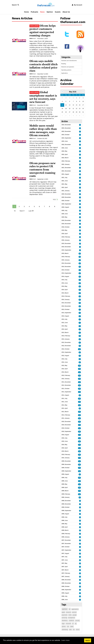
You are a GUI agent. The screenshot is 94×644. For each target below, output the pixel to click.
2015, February (66, 257)
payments (65, 615)
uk (70, 609)
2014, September (66, 273)
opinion (65, 609)
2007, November (66, 544)
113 (79, 376)
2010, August (65, 435)
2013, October (66, 309)
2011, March (65, 412)
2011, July (64, 398)
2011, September (66, 392)
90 (80, 395)
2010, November (66, 425)
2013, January (66, 339)
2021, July (64, 178)
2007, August (65, 553)
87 (80, 346)
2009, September (66, 471)
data (70, 630)
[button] (16, 5)
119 (79, 392)
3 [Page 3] (24, 206)
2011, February (66, 415)
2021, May (64, 184)
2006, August (65, 593)
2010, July (64, 438)
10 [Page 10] (15, 211)
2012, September (66, 352)
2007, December (66, 540)
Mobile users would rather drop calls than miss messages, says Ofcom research (43, 130)
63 (80, 293)
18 (80, 257)
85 (80, 300)
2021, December (66, 168)
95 (80, 339)
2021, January (66, 191)
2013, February (66, 336)
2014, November (66, 267)
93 (80, 474)
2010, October (66, 428)
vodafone (71, 621)
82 (80, 408)
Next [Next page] (21, 211)
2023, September (66, 138)
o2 (73, 624)
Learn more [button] (65, 640)
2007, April (65, 567)
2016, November (66, 224)
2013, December (66, 303)
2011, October (66, 389)
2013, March (65, 333)
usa (68, 626)
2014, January (66, 300)
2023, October (66, 135)
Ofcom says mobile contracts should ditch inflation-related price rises (44, 66)
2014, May (64, 286)
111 (79, 435)
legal (63, 624)
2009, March (65, 491)
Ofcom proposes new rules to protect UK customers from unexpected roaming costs (42, 170)
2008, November (66, 504)
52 (80, 286)
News (42, 12)
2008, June (65, 520)
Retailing (64, 64)
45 (80, 267)
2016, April (65, 234)
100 (79, 369)
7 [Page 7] (44, 206)
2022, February (66, 161)
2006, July (64, 596)
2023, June (65, 141)
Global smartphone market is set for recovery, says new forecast (43, 97)
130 (79, 389)
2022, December (66, 145)
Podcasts (34, 12)
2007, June (65, 560)
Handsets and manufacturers (69, 61)
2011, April (65, 408)
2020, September (66, 204)
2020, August (65, 207)
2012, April (65, 369)
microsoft (68, 624)
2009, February (66, 494)
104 (79, 451)
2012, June (65, 362)
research (69, 612)
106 (79, 382)
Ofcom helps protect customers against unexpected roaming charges (43, 31)
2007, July (64, 557)
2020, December (66, 194)
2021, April (65, 187)
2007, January (66, 577)
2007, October (66, 547)
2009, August (65, 474)
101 (79, 412)
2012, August (65, 356)
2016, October (66, 227)
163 (79, 491)
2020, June (65, 214)
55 (80, 290)
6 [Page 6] (39, 206)
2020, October (66, 201)
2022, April (65, 154)
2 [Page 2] (19, 206)
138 (79, 415)
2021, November (66, 171)
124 (79, 399)
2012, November (66, 346)
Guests (58, 12)
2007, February (66, 573)
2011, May (64, 405)
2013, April (65, 329)
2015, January (66, 260)
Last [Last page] (30, 211)
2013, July (64, 319)
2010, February (66, 455)
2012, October (66, 349)
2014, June (65, 283)
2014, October (66, 270)
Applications (64, 73)
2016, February (66, 237)
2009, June (65, 481)
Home (26, 12)
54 (80, 270)
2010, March (65, 451)
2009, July (64, 478)
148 (79, 471)
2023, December (66, 128)
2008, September (66, 511)
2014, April (65, 290)
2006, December (66, 580)
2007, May (64, 563)
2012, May (64, 365)
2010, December (66, 422)
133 (79, 366)
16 (80, 254)
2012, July (64, 359)
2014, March (65, 293)
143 (79, 458)
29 (80, 497)
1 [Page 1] (14, 206)
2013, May (64, 326)
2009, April (65, 488)
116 (79, 418)
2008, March (65, 530)
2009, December (66, 461)
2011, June (65, 402)
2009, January (66, 497)
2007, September (66, 550)
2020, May (64, 217)
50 (80, 283)
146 (79, 465)
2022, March (65, 158)
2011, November (66, 385)
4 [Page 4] (29, 206)
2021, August (65, 174)
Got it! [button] (88, 640)
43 (80, 280)
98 (80, 352)
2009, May (64, 484)
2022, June (65, 148)
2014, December (66, 263)
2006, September (66, 590)
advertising (65, 630)
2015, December (66, 243)
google (74, 615)
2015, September (66, 250)
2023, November (66, 131)
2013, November (66, 306)
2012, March (65, 372)
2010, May (64, 445)
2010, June (65, 441)
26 (80, 260)
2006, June (65, 600)
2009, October (66, 468)
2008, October (66, 507)
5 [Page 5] (34, 206)
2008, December (66, 501)
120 (79, 402)
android (74, 612)
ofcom (78, 630)
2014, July (64, 280)
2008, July (64, 517)
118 (79, 422)
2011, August (65, 395)
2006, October (66, 586)
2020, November (66, 197)
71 (80, 310)
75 (80, 319)
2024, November (66, 125)
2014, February (66, 296)
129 (79, 379)
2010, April (65, 448)
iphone (64, 626)
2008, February (66, 534)
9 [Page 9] (55, 206)
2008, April (65, 527)
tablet (72, 626)
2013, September (66, 313)
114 (79, 445)
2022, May (64, 151)
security (77, 621)
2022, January (66, 164)
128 (79, 441)
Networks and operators (68, 67)
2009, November (66, 464)
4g (76, 624)
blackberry (65, 621)
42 (80, 273)
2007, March (65, 570)
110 (79, 372)
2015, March (65, 253)
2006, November (66, 583)
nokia (70, 615)
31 (80, 277)
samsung (64, 618)
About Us (66, 12)
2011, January (66, 418)
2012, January (66, 379)
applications (75, 609)
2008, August (65, 514)
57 (80, 316)
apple (63, 612)
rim (74, 630)
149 (79, 468)
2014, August (65, 276)
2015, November (66, 247)
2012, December (66, 342)
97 (80, 336)
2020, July (64, 211)
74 (80, 329)
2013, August (65, 316)
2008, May (64, 524)
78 (80, 296)
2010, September (66, 431)
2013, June (65, 323)
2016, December (66, 220)
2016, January (66, 240)
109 (79, 385)
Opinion (50, 12)
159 (79, 478)
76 (80, 313)
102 (79, 349)
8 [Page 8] (49, 206)
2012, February (66, 375)
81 (80, 343)
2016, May (64, 230)
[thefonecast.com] (46, 5)
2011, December (66, 382)
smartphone (72, 618)
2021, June (65, 181)
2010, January (66, 458)
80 (80, 362)
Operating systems (66, 70)
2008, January (66, 537)
